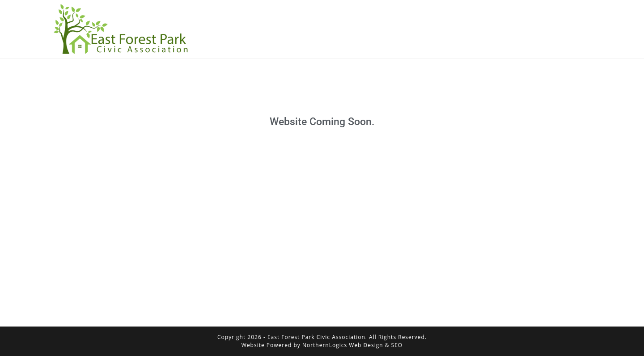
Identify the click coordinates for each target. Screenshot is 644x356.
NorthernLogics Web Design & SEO (352, 345)
